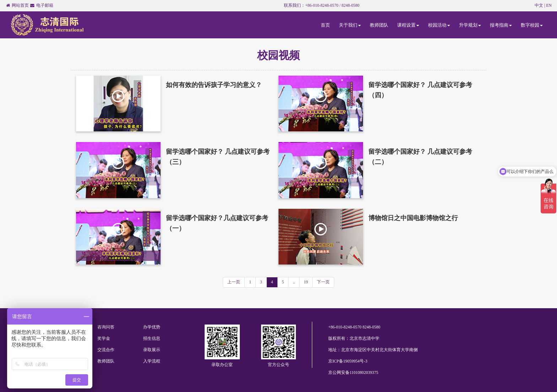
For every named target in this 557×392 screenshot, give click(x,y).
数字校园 (532, 25)
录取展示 (152, 350)
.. (294, 282)
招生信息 (152, 339)
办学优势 (152, 327)
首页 (325, 25)
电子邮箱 (45, 6)
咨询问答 (106, 327)
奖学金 (104, 339)
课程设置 (408, 25)
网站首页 (20, 6)
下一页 (323, 282)
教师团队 (379, 25)
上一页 (234, 282)
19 (306, 282)
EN (549, 6)
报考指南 (501, 25)
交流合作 (106, 350)
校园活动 (439, 25)
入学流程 (152, 361)
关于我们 (350, 25)
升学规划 (470, 25)
